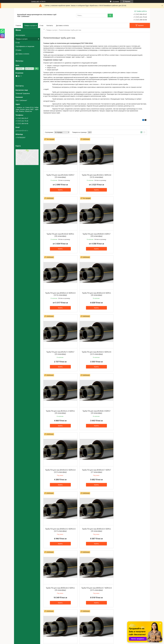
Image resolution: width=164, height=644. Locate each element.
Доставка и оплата (62, 26)
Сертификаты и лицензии (25, 46)
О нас (41, 26)
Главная (18, 26)
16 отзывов (116, 1)
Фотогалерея (20, 35)
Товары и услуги (30, 26)
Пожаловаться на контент (87, 642)
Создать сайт (35, 1)
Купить (60, 189)
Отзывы (18, 50)
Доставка (20, 631)
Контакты (50, 26)
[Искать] (110, 16)
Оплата (20, 633)
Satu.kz (91, 640)
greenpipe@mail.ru (22, 131)
